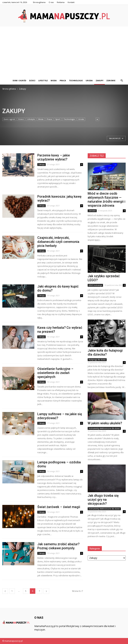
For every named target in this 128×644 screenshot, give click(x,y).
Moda (54, 80)
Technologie (76, 80)
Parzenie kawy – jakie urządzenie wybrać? (54, 157)
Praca (63, 80)
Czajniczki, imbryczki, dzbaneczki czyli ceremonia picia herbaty (58, 242)
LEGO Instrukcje (95, 285)
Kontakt (71, 2)
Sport (58, 119)
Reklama (61, 2)
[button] (122, 81)
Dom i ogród (19, 80)
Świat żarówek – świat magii (59, 507)
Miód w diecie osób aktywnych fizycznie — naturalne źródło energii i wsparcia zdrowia (106, 199)
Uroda (89, 80)
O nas (51, 2)
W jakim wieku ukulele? (105, 423)
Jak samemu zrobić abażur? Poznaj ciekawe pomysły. (58, 546)
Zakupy (99, 80)
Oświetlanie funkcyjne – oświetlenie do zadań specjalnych (55, 373)
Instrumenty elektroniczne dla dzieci (104, 428)
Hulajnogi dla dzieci (97, 360)
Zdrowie (111, 80)
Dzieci (32, 80)
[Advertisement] (64, 52)
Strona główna (39, 2)
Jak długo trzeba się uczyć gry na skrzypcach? (103, 500)
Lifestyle (43, 80)
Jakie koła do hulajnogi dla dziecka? (105, 352)
